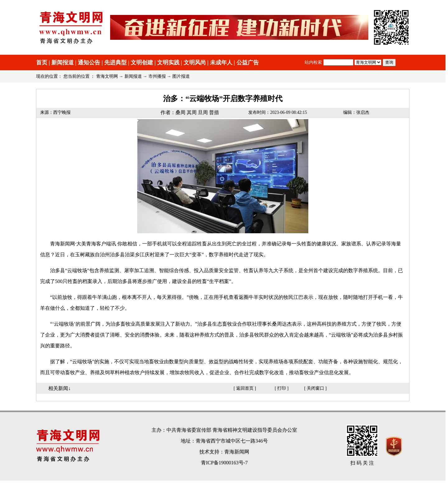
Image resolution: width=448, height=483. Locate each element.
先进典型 (115, 63)
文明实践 (168, 63)
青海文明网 (107, 76)
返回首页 (245, 388)
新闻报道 (63, 63)
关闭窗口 (315, 388)
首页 (42, 63)
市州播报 (157, 76)
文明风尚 (195, 63)
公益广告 (248, 63)
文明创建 (142, 63)
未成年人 (221, 63)
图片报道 (181, 76)
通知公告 (89, 63)
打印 (282, 388)
